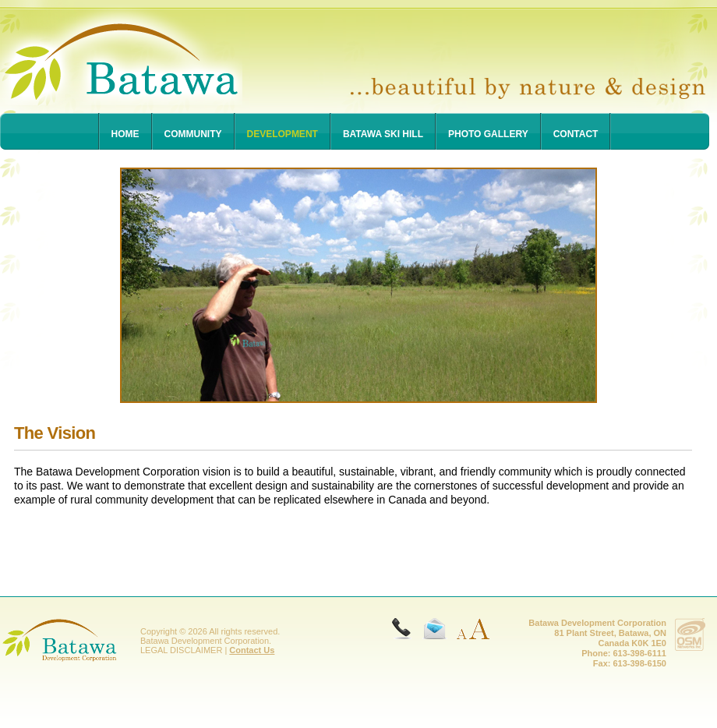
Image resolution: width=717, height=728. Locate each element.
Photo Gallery (488, 134)
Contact (576, 134)
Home (125, 134)
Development (283, 134)
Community (193, 134)
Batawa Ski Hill (383, 134)
